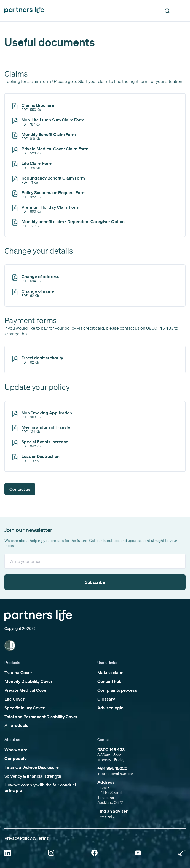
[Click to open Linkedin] (8, 853)
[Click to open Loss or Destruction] (36, 458)
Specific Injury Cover (25, 708)
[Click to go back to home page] (24, 11)
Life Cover (14, 699)
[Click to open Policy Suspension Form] (49, 194)
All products (16, 725)
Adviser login (110, 708)
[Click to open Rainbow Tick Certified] (182, 853)
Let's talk (106, 817)
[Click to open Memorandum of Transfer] (42, 429)
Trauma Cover (18, 672)
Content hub (109, 681)
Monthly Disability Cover (28, 681)
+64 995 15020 (112, 768)
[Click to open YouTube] (138, 853)
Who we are (16, 750)
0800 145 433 (111, 750)
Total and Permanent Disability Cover (41, 717)
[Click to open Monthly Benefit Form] (44, 136)
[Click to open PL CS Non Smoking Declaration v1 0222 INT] (42, 415)
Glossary (106, 699)
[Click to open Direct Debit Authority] (38, 360)
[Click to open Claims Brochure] (34, 107)
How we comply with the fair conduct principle (40, 788)
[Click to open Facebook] (94, 853)
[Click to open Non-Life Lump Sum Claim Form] (49, 122)
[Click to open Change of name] (33, 293)
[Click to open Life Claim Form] (33, 165)
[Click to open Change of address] (36, 278)
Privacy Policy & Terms (27, 838)
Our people (16, 758)
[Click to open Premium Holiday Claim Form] (46, 209)
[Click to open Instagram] (51, 853)
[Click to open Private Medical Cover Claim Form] (51, 150)
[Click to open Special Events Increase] (41, 444)
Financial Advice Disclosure (32, 767)
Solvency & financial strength (33, 776)
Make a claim (110, 672)
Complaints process (117, 690)
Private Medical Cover (26, 690)
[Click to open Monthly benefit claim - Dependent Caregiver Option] (69, 223)
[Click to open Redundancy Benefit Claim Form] (49, 180)
